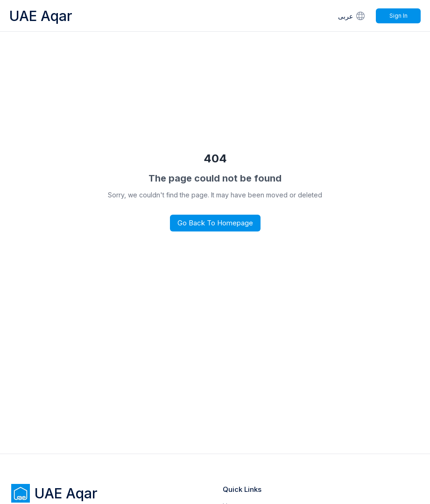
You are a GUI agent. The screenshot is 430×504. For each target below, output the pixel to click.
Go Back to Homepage (215, 223)
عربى (352, 16)
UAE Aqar (41, 16)
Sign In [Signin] (398, 16)
